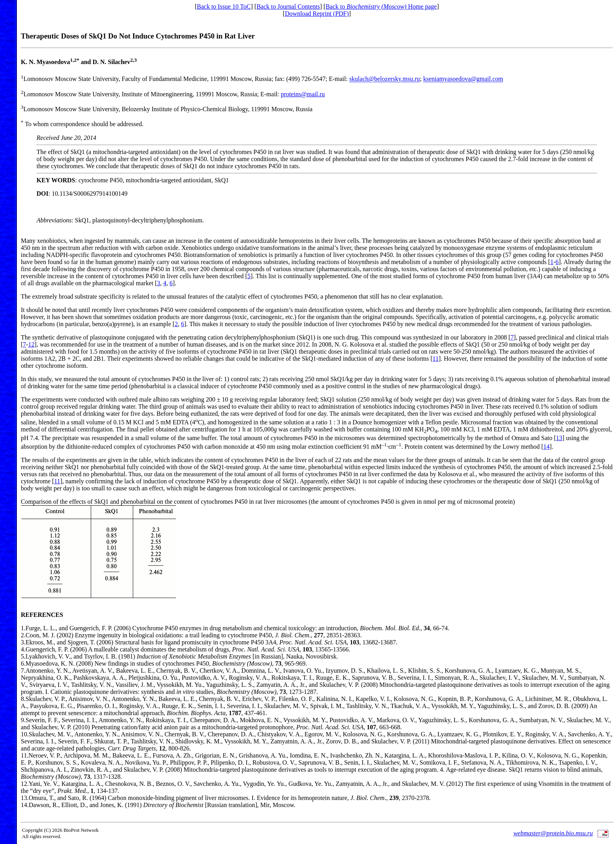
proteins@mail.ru (303, 94)
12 (31, 344)
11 (435, 359)
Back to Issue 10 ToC (224, 6)
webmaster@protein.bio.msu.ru (553, 833)
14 (546, 447)
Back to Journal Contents (288, 6)
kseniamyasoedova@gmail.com (463, 79)
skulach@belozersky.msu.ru (385, 79)
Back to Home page (381, 6)
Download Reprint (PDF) (317, 14)
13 (559, 438)
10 (24, 734)
